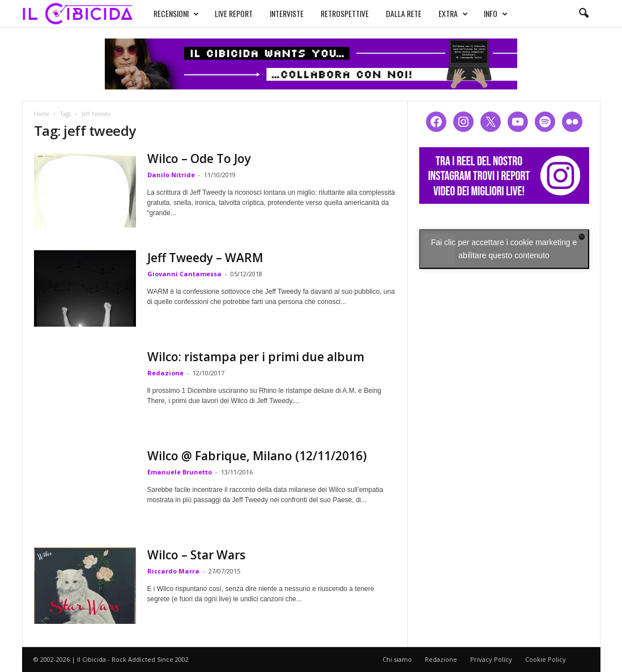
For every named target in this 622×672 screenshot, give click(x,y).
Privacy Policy (491, 659)
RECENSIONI (176, 14)
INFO (496, 14)
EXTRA (453, 14)
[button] (583, 14)
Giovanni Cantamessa (184, 274)
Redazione (165, 373)
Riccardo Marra (173, 571)
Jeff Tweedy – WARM (205, 258)
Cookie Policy (546, 659)
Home (42, 114)
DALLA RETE (404, 13)
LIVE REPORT (234, 13)
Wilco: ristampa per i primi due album (256, 357)
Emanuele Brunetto (180, 472)
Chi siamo (397, 659)
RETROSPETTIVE (345, 13)
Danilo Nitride (171, 175)
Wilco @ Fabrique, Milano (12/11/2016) (257, 456)
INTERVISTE (287, 13)
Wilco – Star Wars (196, 555)
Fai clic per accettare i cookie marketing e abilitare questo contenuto (504, 249)
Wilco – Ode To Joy (199, 159)
